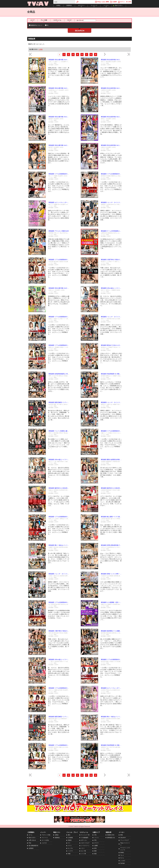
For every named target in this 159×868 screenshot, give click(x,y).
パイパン (97, 838)
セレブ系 (83, 851)
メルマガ (44, 843)
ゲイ (69, 843)
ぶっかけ (123, 861)
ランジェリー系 (85, 835)
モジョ (122, 858)
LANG (129, 2)
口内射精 (70, 838)
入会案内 (114, 2)
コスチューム (57, 20)
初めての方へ (119, 5)
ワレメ (122, 855)
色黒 (95, 854)
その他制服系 (85, 838)
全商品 (58, 5)
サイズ (69, 20)
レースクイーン (85, 846)
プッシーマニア (124, 840)
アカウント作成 (46, 835)
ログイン (121, 2)
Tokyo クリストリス (125, 844)
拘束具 (70, 840)
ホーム (30, 835)
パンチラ (70, 851)
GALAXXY (123, 838)
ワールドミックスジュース (125, 849)
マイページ (45, 838)
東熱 (121, 835)
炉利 (95, 848)
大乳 (95, 835)
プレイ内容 (44, 20)
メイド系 (83, 854)
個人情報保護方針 (33, 846)
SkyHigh (123, 863)
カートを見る (45, 840)
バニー (83, 848)
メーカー (106, 5)
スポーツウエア (85, 843)
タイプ (32, 20)
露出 (69, 835)
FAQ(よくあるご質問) (102, 2)
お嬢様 (96, 846)
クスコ (70, 846)
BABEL (122, 853)
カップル (70, 848)
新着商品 (69, 5)
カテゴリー (81, 5)
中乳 (95, 840)
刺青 (95, 851)
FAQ (30, 843)
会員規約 (31, 848)
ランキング (94, 5)
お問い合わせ (32, 840)
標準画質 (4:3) (111, 838)
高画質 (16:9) (111, 835)
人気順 (41, 49)
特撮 (69, 854)
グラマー (97, 843)
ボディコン (84, 840)
